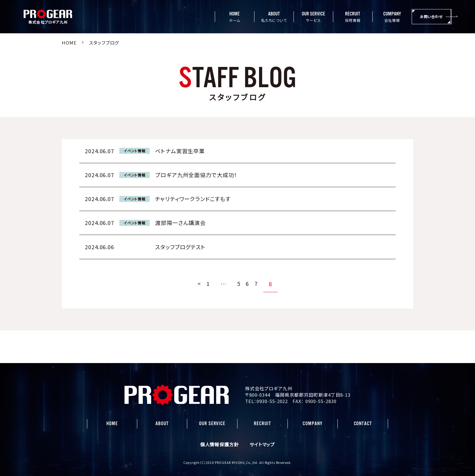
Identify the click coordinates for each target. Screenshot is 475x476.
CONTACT (363, 424)
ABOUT (162, 424)
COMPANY (312, 424)
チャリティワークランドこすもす (193, 199)
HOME (112, 424)
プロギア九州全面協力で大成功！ (196, 175)
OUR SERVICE (212, 424)
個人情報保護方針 (219, 444)
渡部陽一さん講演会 (180, 223)
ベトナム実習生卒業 (180, 151)
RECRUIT (262, 424)
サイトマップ (262, 444)
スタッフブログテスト (180, 247)
